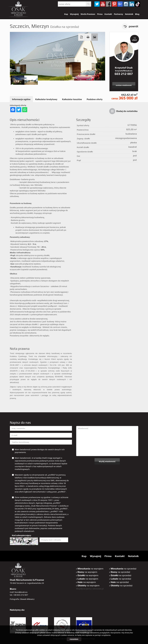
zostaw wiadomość (124, 85)
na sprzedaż (124, 569)
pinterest (114, 4)
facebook (109, 4)
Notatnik (129, 14)
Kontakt (108, 14)
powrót (134, 26)
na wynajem (91, 569)
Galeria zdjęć (95, 37)
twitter (97, 4)
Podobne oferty (95, 99)
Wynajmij (74, 14)
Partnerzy (119, 14)
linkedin (132, 4)
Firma (100, 14)
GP (120, 4)
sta (126, 4)
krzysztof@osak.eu (124, 71)
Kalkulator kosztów (72, 99)
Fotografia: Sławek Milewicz (22, 599)
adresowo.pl (98, 589)
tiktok (137, 4)
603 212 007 (124, 74)
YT (103, 4)
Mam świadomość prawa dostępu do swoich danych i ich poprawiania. (38, 451)
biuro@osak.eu (21, 592)
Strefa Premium (88, 14)
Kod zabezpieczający (22, 535)
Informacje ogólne (21, 99)
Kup (66, 14)
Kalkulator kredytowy (46, 99)
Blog (137, 14)
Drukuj (88, 37)
